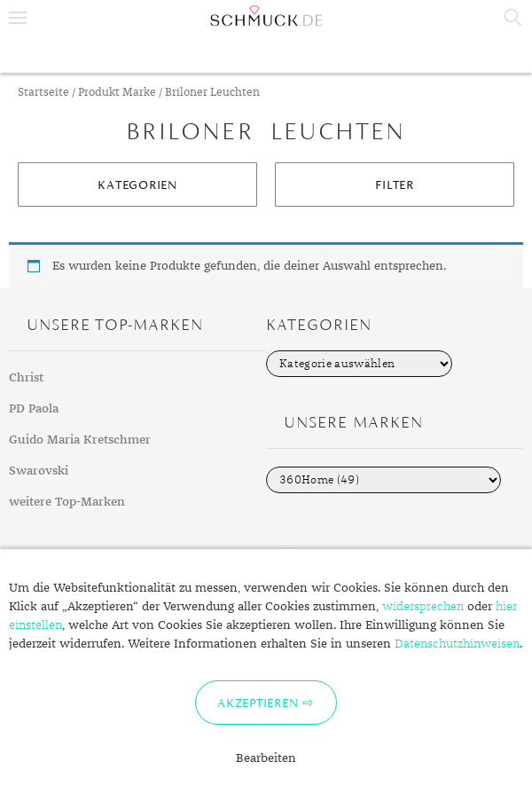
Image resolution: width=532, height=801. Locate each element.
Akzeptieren (258, 703)
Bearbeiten (266, 758)
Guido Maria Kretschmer (80, 440)
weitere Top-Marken (67, 502)
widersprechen (423, 607)
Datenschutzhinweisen (457, 644)
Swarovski (39, 471)
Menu (18, 18)
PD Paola (34, 409)
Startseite (43, 93)
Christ (26, 378)
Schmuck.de (266, 16)
